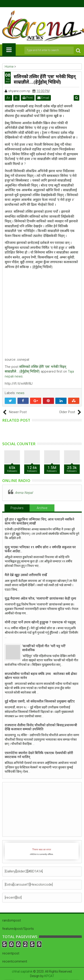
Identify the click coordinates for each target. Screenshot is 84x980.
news (20, 393)
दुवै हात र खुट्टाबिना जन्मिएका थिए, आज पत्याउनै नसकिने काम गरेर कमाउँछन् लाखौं (39, 521)
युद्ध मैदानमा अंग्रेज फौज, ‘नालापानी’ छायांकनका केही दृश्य (41, 598)
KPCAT (49, 976)
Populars (17, 508)
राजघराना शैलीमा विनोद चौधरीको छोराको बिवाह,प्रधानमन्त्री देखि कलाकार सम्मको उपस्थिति (41, 727)
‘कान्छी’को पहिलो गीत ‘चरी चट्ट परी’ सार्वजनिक (44, 648)
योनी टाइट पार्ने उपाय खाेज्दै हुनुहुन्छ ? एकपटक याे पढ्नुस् (40, 622)
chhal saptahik (22, 971)
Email (43, 98)
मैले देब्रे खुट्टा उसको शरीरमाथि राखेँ (26, 575)
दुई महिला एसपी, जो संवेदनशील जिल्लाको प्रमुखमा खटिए (40, 701)
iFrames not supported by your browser (42, 851)
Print (28, 98)
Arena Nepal (24, 493)
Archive (42, 508)
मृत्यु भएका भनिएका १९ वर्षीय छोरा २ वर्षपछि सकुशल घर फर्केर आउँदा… (40, 549)
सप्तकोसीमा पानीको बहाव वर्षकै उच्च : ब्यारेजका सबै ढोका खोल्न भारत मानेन (41, 676)
